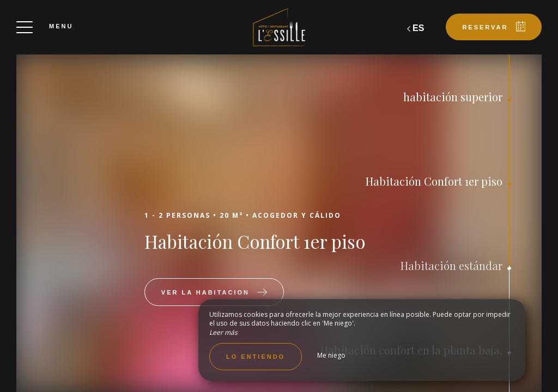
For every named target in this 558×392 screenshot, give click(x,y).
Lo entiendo (256, 357)
